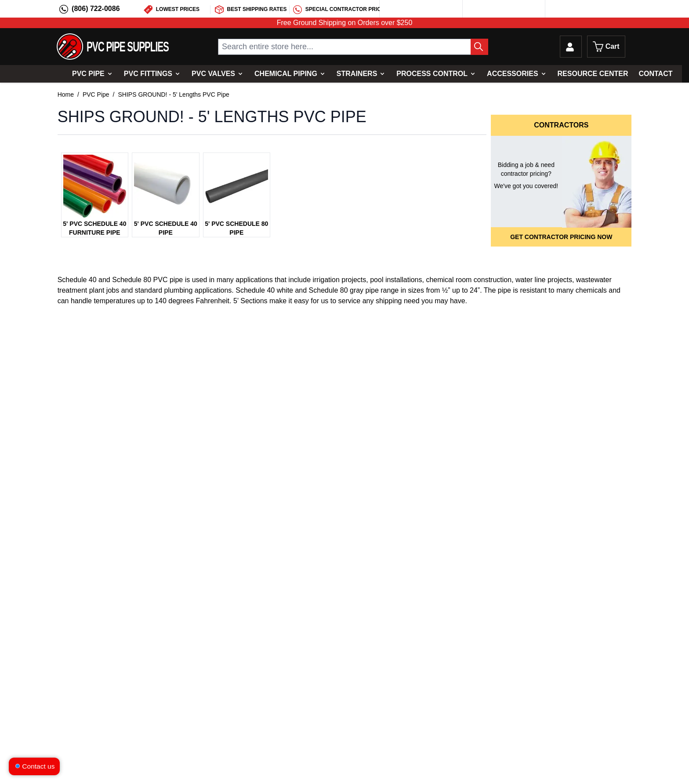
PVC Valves (213, 74)
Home (66, 94)
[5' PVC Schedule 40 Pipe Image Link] (165, 186)
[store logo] (113, 47)
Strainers (357, 74)
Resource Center (593, 74)
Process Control (432, 74)
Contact (655, 74)
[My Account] (571, 47)
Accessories (512, 74)
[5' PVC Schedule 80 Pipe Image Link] (237, 186)
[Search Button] (479, 47)
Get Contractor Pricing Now (561, 237)
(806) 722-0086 (96, 9)
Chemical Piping (286, 74)
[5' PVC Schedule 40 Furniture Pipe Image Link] (95, 186)
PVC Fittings (148, 74)
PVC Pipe (88, 74)
